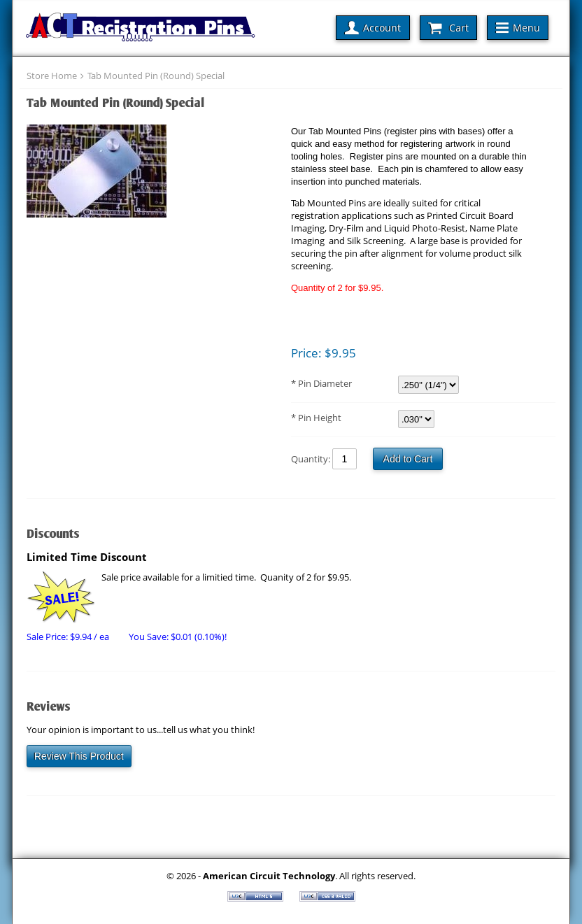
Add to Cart (408, 459)
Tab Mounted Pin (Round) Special (156, 76)
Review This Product (79, 756)
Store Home (52, 76)
